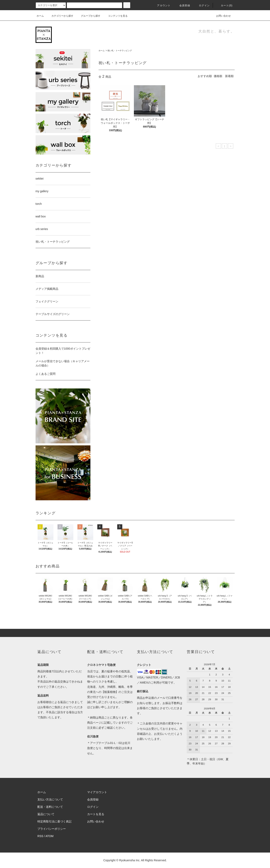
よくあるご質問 (46, 374)
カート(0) (224, 5)
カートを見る (96, 814)
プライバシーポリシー (52, 829)
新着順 (229, 76)
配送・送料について (50, 807)
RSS (40, 836)
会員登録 (182, 5)
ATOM (49, 836)
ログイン (202, 5)
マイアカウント (97, 792)
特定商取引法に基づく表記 (54, 821)
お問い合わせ (221, 16)
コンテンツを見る (115, 16)
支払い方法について (50, 799)
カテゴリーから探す (60, 16)
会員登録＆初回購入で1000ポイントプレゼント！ (63, 351)
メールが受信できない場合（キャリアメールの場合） (63, 363)
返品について (46, 814)
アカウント (161, 5)
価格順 (218, 76)
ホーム (40, 16)
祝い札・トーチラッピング (120, 51)
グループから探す (88, 16)
